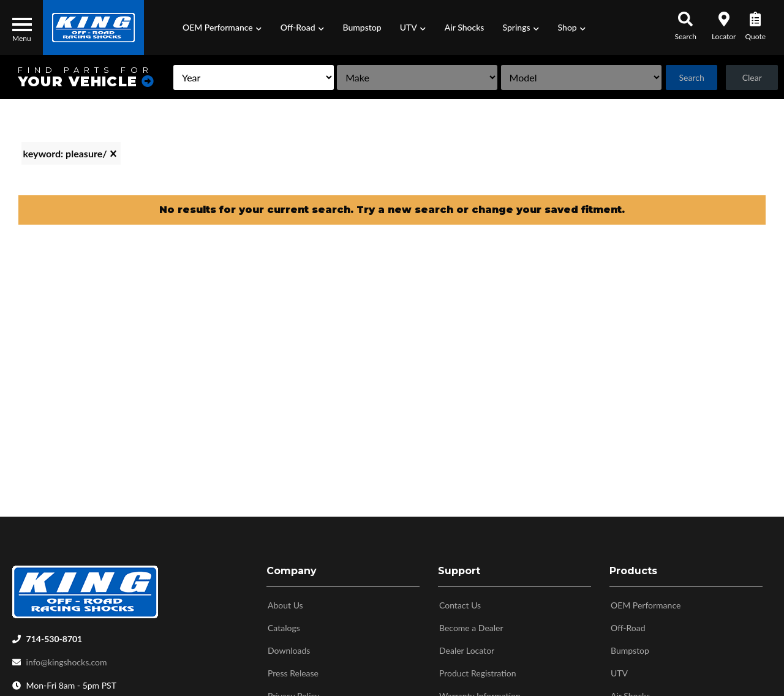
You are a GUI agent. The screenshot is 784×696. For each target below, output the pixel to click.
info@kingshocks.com (67, 658)
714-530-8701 (55, 635)
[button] (222, 28)
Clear (752, 77)
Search (691, 77)
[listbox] (248, 77)
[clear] (113, 154)
